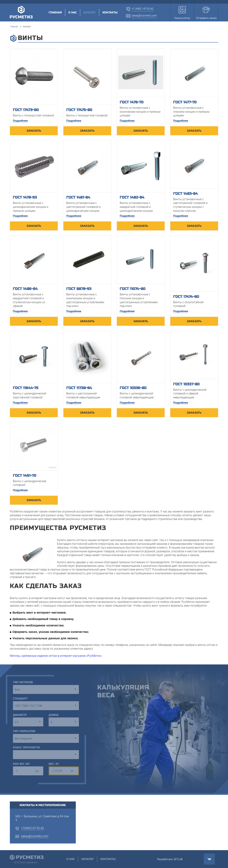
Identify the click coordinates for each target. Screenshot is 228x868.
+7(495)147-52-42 (32, 828)
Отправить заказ (206, 13)
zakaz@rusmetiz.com (35, 836)
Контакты (110, 12)
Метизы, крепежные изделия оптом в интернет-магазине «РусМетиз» (56, 656)
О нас (73, 12)
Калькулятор (182, 13)
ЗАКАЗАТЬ (34, 131)
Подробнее (20, 121)
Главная (55, 12)
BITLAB (178, 859)
